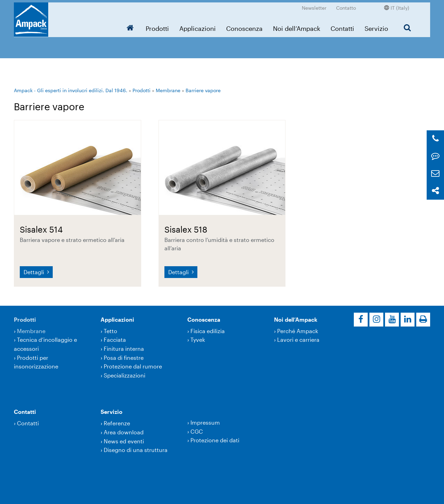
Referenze (117, 423)
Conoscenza (244, 26)
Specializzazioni (125, 375)
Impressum (205, 422)
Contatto (346, 5)
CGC (197, 431)
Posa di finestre (124, 358)
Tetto (110, 331)
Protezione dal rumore (133, 366)
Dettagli (35, 272)
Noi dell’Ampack (297, 26)
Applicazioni (198, 26)
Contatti (342, 26)
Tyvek (198, 340)
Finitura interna (124, 349)
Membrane (168, 90)
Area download (124, 432)
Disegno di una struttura (136, 450)
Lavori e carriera (298, 340)
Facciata (115, 340)
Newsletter (314, 5)
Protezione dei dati (215, 440)
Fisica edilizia (208, 331)
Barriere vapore (203, 90)
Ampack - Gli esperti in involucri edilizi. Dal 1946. (71, 90)
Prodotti (157, 26)
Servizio (376, 26)
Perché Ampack (298, 331)
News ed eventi (124, 441)
